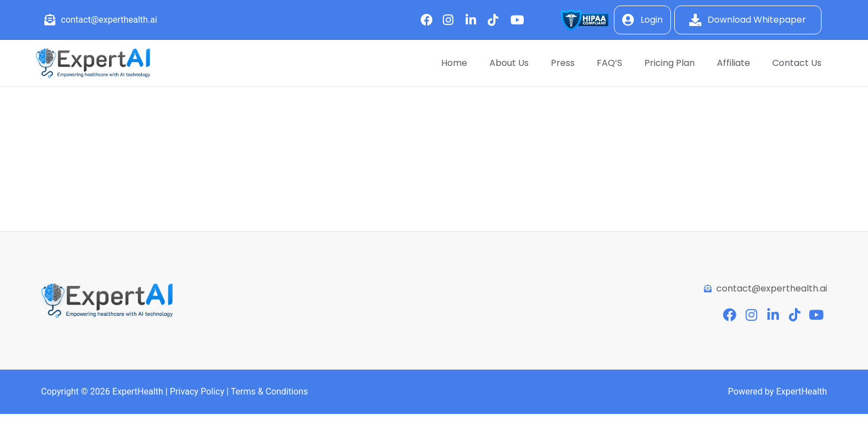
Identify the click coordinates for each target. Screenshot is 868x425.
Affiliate (733, 63)
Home (454, 63)
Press (563, 63)
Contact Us (797, 63)
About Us (509, 63)
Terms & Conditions (270, 391)
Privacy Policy (197, 391)
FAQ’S (609, 63)
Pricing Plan (670, 63)
